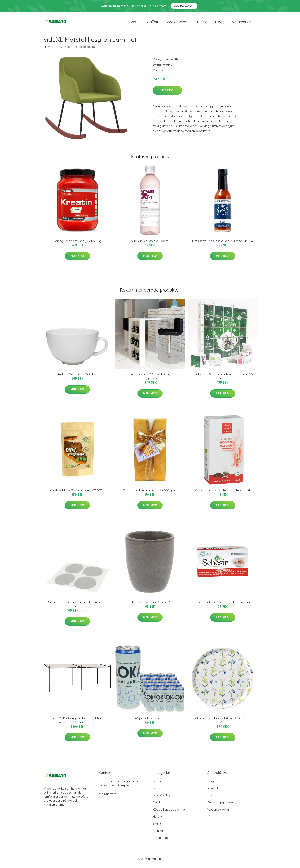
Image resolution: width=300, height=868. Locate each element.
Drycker (158, 805)
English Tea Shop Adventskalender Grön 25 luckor (223, 379)
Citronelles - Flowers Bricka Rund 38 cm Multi (223, 723)
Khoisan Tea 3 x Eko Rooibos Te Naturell (223, 493)
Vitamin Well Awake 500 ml (150, 244)
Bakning (158, 784)
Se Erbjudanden (184, 6)
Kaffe (186, 62)
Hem (47, 49)
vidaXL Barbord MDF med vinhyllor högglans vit (150, 379)
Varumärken (242, 23)
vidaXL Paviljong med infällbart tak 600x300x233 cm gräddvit (77, 723)
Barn (156, 791)
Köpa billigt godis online (169, 812)
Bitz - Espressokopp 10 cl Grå (150, 605)
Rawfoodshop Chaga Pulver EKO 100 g (77, 493)
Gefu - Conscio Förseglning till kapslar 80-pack (77, 607)
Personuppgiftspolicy (222, 805)
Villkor (212, 798)
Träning (201, 23)
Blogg (220, 23)
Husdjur (158, 819)
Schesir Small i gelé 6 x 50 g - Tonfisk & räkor (223, 605)
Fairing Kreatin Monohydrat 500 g (77, 244)
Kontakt (213, 791)
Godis (134, 23)
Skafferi (152, 23)
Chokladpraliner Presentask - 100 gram (150, 493)
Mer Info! (167, 93)
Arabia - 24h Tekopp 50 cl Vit (77, 377)
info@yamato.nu (109, 796)
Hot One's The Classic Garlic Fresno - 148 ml (223, 244)
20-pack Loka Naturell (150, 721)
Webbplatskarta (218, 812)
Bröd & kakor (176, 23)
